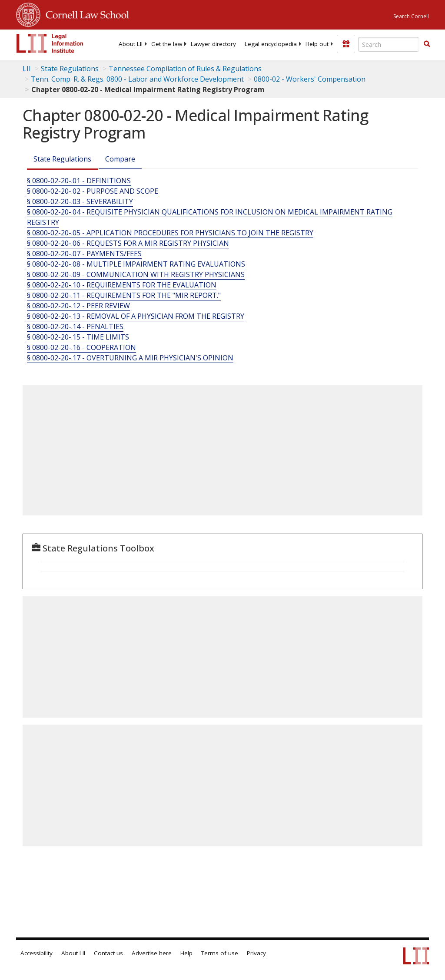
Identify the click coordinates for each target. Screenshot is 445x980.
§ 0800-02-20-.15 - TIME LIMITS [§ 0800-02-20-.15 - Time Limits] (78, 337)
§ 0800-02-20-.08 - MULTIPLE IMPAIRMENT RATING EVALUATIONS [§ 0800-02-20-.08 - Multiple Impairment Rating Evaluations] (136, 264)
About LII (131, 44)
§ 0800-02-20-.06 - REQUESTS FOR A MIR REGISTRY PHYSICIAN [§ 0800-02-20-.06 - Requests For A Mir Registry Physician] (128, 243)
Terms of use (220, 953)
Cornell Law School (85, 13)
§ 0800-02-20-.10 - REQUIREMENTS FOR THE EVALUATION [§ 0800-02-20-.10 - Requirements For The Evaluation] (122, 285)
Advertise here (152, 953)
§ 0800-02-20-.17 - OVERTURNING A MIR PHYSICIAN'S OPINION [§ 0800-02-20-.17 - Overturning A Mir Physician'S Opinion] (130, 358)
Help (186, 953)
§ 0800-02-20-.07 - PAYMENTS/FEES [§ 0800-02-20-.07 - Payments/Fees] (84, 254)
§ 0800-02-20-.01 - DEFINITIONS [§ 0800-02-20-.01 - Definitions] (79, 181)
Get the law (167, 44)
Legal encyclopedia (271, 44)
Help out (317, 44)
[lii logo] (50, 43)
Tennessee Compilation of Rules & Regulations (185, 69)
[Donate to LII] (346, 44)
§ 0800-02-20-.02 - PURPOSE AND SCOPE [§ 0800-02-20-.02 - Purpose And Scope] (93, 191)
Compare (120, 159)
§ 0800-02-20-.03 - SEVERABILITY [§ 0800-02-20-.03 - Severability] (80, 201)
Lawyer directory (213, 44)
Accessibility (37, 953)
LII (27, 69)
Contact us (108, 953)
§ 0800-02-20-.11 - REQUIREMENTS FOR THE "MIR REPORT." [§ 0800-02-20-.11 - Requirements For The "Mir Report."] (124, 295)
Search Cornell (411, 16)
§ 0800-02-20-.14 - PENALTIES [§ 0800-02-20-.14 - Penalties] (75, 327)
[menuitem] (131, 44)
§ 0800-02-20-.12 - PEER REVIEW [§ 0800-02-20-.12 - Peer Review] (78, 306)
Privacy (256, 953)
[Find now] (427, 44)
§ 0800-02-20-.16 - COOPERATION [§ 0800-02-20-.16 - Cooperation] (81, 347)
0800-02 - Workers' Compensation (310, 79)
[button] (427, 44)
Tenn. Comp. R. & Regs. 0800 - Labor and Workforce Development (137, 79)
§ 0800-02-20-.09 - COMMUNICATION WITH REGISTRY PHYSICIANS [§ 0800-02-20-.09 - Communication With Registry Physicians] (136, 274)
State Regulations (70, 69)
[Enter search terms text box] (389, 44)
